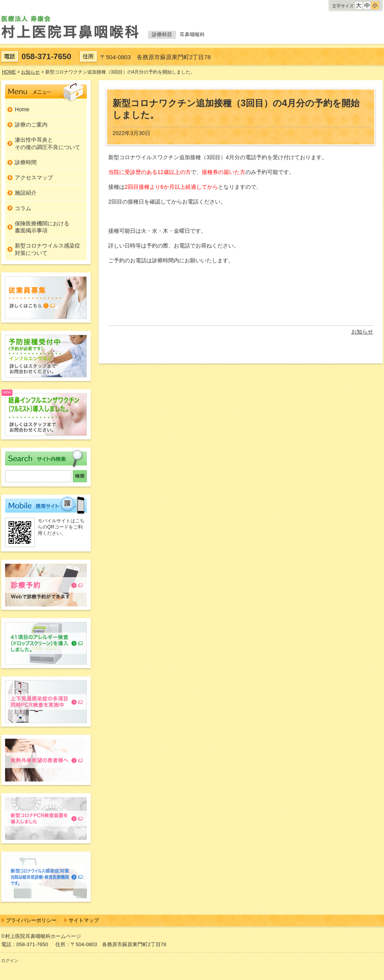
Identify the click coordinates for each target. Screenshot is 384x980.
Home (22, 109)
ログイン (10, 961)
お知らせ (362, 332)
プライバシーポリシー (31, 920)
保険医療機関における (42, 227)
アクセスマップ (34, 177)
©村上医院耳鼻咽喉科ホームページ (41, 936)
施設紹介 (26, 193)
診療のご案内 (31, 125)
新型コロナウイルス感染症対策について (48, 249)
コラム (23, 208)
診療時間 (26, 162)
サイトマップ (84, 920)
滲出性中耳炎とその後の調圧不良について (48, 143)
